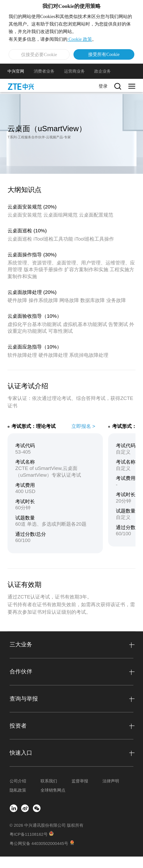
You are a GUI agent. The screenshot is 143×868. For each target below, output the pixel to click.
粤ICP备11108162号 (29, 846)
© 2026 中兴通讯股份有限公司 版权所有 (47, 837)
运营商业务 (74, 83)
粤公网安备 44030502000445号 (39, 855)
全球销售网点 (53, 802)
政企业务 (102, 83)
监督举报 (80, 792)
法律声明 (111, 792)
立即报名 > (83, 438)
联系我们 (49, 792)
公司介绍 (18, 792)
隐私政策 (18, 802)
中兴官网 (16, 83)
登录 (103, 97)
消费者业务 (44, 83)
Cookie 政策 (81, 44)
